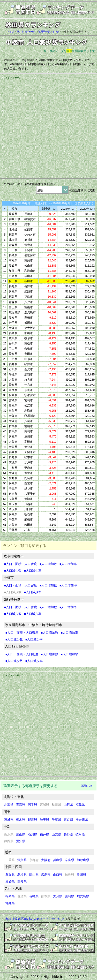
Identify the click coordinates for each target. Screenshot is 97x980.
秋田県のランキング (49, 32)
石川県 (33, 834)
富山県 (21, 834)
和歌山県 (83, 860)
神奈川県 (82, 820)
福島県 (80, 805)
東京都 (68, 820)
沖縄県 (10, 903)
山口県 (58, 875)
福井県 (44, 834)
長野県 (68, 834)
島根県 (22, 875)
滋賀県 (22, 860)
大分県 (58, 896)
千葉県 (56, 820)
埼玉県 (44, 820)
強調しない (87, 786)
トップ (10, 32)
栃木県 (21, 820)
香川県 (81, 875)
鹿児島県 (83, 896)
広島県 (46, 875)
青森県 (21, 805)
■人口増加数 (48, 564)
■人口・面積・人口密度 (21, 564)
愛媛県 (10, 881)
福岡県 (10, 896)
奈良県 (70, 860)
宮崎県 (70, 896)
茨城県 (9, 820)
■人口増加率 (68, 564)
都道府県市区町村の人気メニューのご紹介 (35, 919)
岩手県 (33, 805)
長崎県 (34, 896)
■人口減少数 (13, 571)
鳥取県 (10, 875)
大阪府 (46, 860)
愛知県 (21, 841)
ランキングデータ (26, 32)
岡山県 (34, 875)
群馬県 (33, 820)
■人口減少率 (33, 571)
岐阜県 (80, 834)
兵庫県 (58, 860)
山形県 (68, 805)
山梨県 (56, 834)
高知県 (22, 881)
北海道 (9, 805)
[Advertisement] (48, 128)
